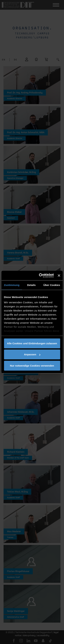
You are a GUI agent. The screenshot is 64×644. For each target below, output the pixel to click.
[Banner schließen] (59, 276)
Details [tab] (31, 285)
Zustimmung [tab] (12, 285)
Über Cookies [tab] (52, 285)
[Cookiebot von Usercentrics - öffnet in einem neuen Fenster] (40, 276)
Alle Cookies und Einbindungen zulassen (32, 343)
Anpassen (32, 354)
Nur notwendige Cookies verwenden (32, 365)
